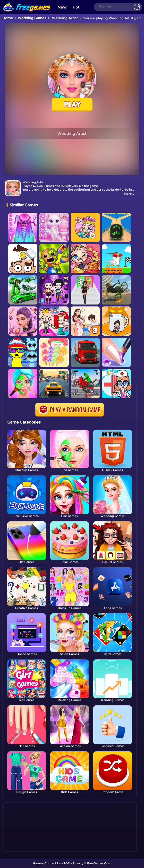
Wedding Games (32, 18)
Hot (76, 7)
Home (8, 18)
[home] (27, 2)
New (62, 7)
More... (129, 194)
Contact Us (53, 863)
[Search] (118, 7)
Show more (23, 848)
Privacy (78, 863)
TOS (67, 863)
